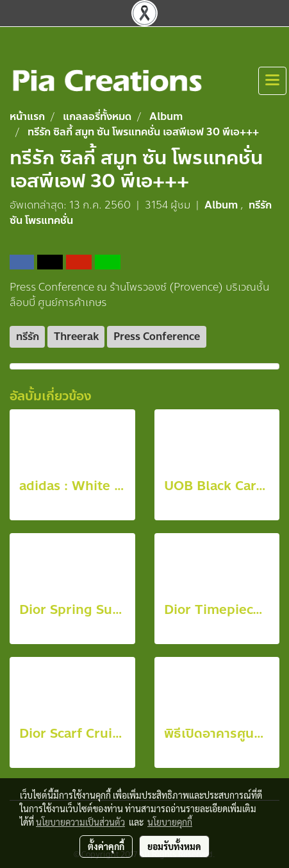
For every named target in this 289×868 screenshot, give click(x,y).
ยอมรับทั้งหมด (174, 846)
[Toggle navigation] (272, 81)
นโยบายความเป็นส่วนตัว (80, 822)
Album (222, 205)
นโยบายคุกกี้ (170, 822)
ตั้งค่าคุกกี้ (106, 846)
